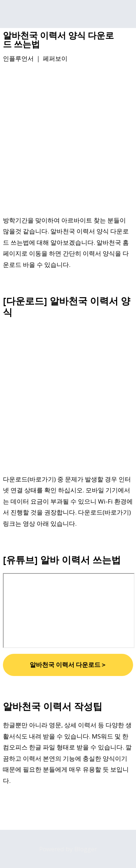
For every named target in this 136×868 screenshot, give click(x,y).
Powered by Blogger (68, 849)
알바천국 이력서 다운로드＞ (68, 665)
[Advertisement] (68, 141)
